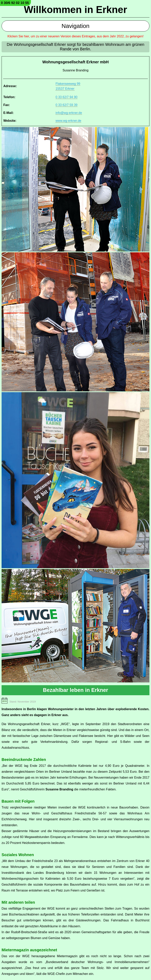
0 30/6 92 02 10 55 (15, 3)
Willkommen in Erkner (76, 10)
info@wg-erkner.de (69, 113)
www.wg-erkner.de (69, 121)
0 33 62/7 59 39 (67, 105)
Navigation (75, 26)
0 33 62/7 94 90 (67, 97)
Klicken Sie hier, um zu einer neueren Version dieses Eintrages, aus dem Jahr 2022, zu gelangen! (75, 36)
